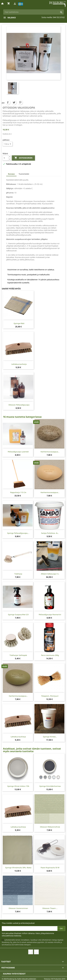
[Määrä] (6, 158)
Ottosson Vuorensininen (18, 908)
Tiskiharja (18, 574)
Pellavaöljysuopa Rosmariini (50, 615)
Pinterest (20, 102)
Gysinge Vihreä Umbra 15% (18, 786)
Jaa (8, 102)
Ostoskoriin (23, 158)
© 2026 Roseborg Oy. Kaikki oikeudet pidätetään (19, 979)
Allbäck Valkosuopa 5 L (50, 574)
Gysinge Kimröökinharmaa (50, 786)
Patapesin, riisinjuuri (50, 696)
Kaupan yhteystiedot (14, 974)
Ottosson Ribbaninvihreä (50, 827)
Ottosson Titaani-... (50, 908)
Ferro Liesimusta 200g (50, 655)
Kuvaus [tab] (11, 174)
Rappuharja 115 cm (18, 492)
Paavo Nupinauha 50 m (50, 868)
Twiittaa (14, 102)
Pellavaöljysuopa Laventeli (18, 452)
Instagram (36, 952)
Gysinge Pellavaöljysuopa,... (18, 533)
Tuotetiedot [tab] (24, 174)
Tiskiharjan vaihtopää (18, 655)
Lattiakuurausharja (19, 364)
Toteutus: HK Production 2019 (55, 979)
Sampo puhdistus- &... (50, 533)
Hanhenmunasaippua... (50, 452)
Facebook (31, 952)
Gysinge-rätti (19, 323)
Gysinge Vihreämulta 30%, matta (18, 868)
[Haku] (33, 12)
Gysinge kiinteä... (50, 737)
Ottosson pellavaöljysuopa (19, 405)
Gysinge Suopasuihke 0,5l (18, 615)
